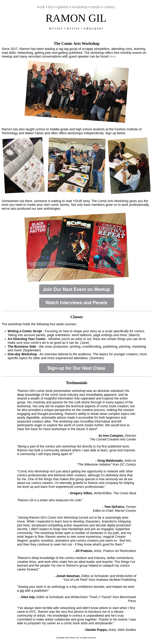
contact (110, 7)
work (41, 7)
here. (113, 56)
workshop (80, 7)
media (96, 7)
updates (63, 7)
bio (51, 7)
